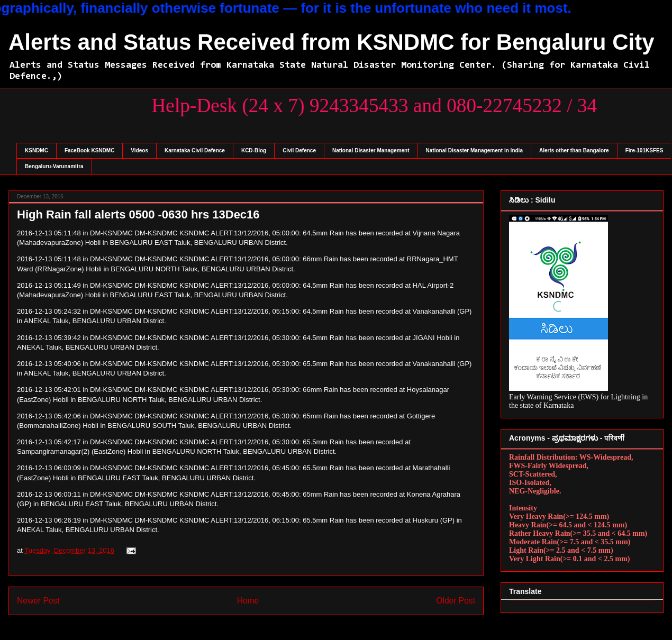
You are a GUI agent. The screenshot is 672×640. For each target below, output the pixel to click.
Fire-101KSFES (644, 150)
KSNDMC (37, 150)
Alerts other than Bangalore (574, 150)
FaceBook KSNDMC (89, 150)
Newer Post (38, 601)
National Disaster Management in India (474, 150)
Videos (139, 150)
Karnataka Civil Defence (195, 150)
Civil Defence (299, 150)
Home (248, 601)
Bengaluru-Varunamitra (54, 166)
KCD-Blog (254, 150)
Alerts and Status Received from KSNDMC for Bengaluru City (332, 42)
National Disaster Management (371, 150)
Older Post (456, 601)
